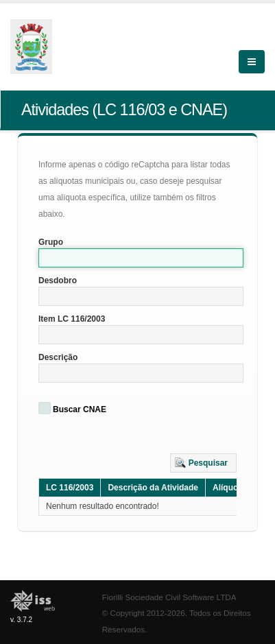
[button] (203, 463)
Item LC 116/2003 (72, 319)
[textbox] (141, 258)
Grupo (51, 242)
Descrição (58, 357)
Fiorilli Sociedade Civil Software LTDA (169, 597)
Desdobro (58, 281)
